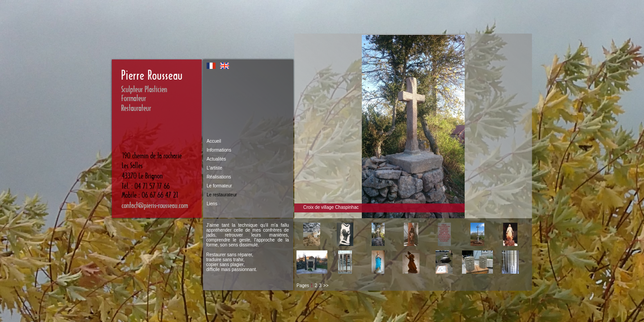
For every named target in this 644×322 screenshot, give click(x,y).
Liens (212, 204)
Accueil (214, 141)
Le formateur (219, 186)
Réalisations (219, 177)
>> (326, 286)
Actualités (216, 159)
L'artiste (214, 168)
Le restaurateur (222, 195)
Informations (219, 150)
